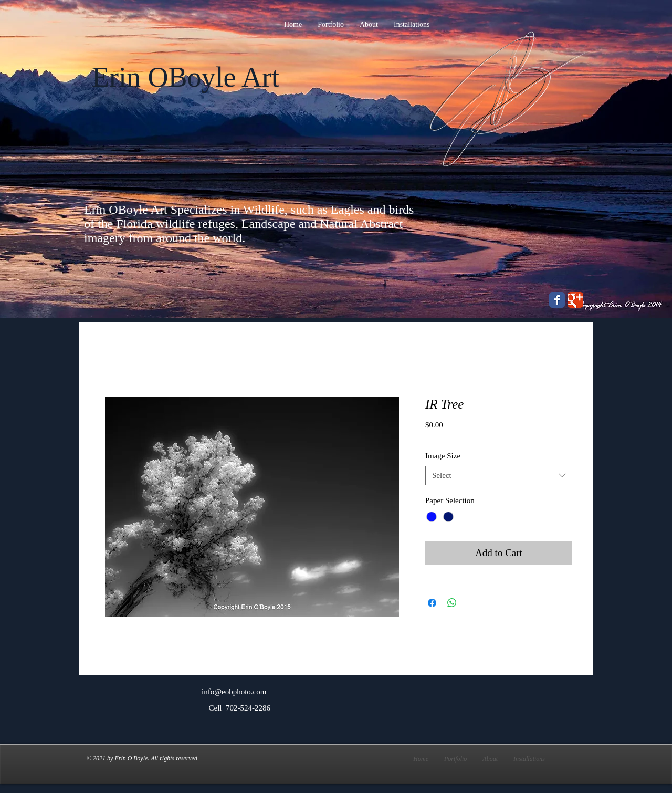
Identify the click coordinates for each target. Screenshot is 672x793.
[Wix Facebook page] (557, 300)
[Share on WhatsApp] (452, 603)
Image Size (443, 456)
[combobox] (499, 476)
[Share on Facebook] (432, 603)
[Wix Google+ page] (575, 300)
